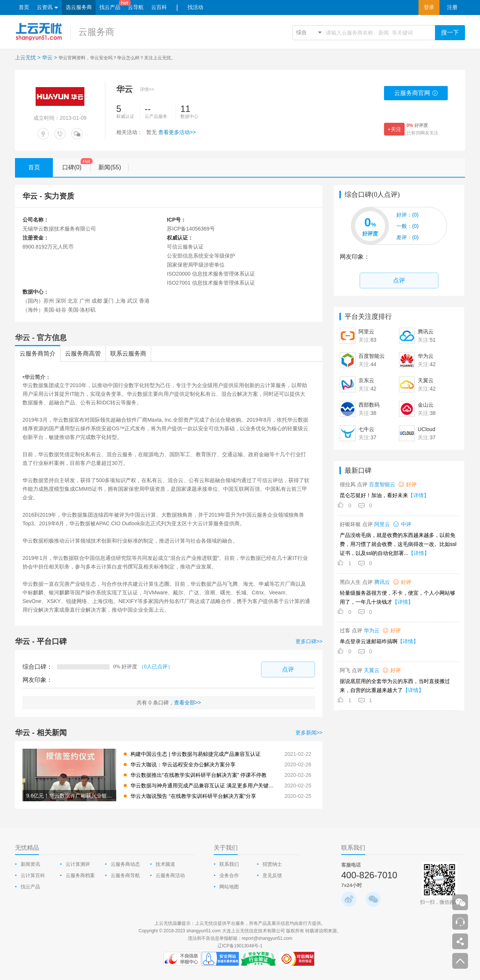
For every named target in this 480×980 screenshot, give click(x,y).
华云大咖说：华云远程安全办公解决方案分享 (183, 764)
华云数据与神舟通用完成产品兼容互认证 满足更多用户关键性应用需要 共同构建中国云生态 (204, 786)
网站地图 (229, 887)
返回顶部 (460, 961)
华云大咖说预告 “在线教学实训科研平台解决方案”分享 (193, 796)
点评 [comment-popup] (288, 669)
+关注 (394, 129)
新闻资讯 (30, 864)
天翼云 (426, 380)
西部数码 (369, 405)
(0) (407, 215)
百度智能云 (372, 356)
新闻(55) (113, 167)
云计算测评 (78, 864)
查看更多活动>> (177, 132)
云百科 (159, 7)
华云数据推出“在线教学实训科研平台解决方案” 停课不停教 (199, 775)
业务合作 (229, 875)
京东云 (366, 380)
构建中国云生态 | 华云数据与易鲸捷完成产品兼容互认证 (196, 754)
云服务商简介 (37, 354)
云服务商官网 (416, 95)
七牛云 (366, 429)
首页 (24, 7)
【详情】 (418, 495)
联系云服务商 (128, 354)
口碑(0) (76, 165)
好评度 (417, 125)
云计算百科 (33, 875)
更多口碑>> (309, 641)
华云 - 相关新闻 (41, 733)
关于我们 (226, 848)
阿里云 (366, 332)
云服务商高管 (83, 354)
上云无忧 (25, 57)
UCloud (427, 429)
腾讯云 (426, 332)
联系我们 (229, 864)
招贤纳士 (272, 864)
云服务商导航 (125, 875)
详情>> (147, 89)
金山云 (426, 405)
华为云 (426, 356)
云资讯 (47, 8)
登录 (429, 7)
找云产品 (110, 7)
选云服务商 (79, 7)
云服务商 (96, 32)
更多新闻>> (309, 733)
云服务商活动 (170, 875)
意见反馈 (272, 875)
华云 (47, 57)
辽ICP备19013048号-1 (240, 946)
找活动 (195, 7)
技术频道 (165, 864)
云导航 (136, 7)
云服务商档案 (80, 875)
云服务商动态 (125, 864)
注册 (452, 7)
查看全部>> (187, 703)
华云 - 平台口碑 (41, 641)
